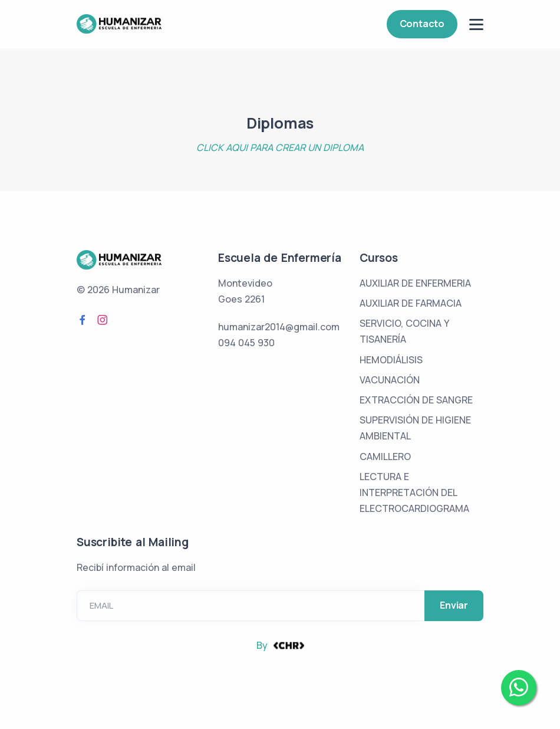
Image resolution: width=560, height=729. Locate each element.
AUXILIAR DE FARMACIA (411, 303)
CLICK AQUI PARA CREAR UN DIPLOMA (280, 147)
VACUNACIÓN (390, 380)
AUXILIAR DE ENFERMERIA (415, 283)
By (280, 646)
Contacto (422, 24)
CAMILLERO (385, 457)
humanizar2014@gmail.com (279, 327)
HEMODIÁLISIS (391, 360)
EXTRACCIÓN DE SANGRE (416, 400)
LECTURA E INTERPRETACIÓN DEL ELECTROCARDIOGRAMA (414, 492)
